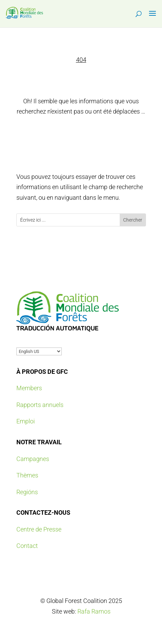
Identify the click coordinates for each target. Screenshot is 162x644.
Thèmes (27, 475)
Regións (27, 492)
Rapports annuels (40, 405)
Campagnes (33, 459)
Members (29, 388)
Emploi (26, 421)
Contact (27, 546)
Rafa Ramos (94, 611)
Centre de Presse (39, 529)
